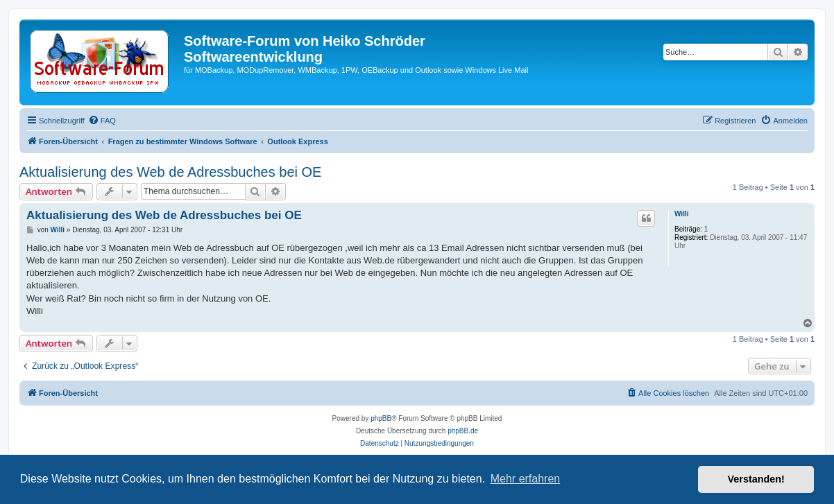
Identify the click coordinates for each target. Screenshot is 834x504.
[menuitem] (102, 121)
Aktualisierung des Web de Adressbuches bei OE (170, 172)
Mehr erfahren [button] (526, 479)
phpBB (381, 418)
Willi (681, 214)
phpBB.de (463, 431)
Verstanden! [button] (756, 479)
